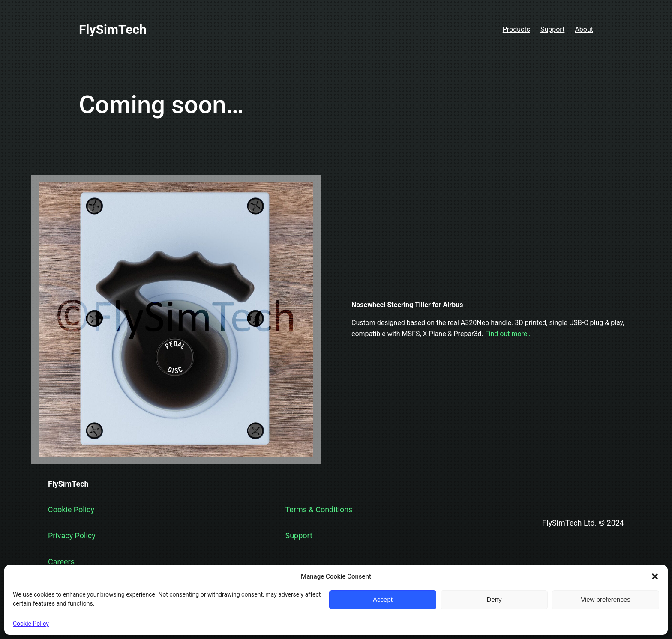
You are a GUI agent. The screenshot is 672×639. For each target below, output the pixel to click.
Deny (494, 599)
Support (299, 536)
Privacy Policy (72, 536)
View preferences (606, 599)
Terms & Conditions (319, 509)
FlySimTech (113, 29)
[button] (655, 576)
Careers (61, 562)
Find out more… (508, 334)
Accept (383, 599)
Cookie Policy (31, 624)
